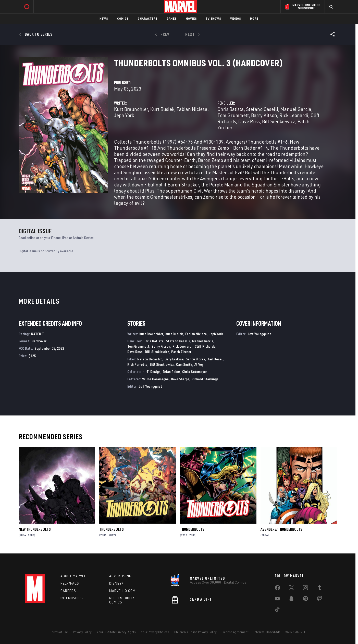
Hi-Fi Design (151, 371)
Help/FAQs (70, 583)
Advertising (120, 576)
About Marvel (73, 576)
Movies (191, 18)
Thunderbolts (111, 529)
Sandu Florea (195, 359)
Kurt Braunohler (131, 109)
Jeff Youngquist (150, 386)
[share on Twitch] (319, 600)
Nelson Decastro (150, 359)
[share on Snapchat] (291, 600)
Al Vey (199, 364)
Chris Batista (231, 109)
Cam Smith (184, 364)
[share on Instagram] (305, 589)
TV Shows (213, 18)
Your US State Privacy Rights (116, 632)
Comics (123, 18)
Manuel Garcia (296, 109)
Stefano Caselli (262, 109)
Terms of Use (59, 632)
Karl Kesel (215, 359)
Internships (72, 598)
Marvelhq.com (122, 591)
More (254, 18)
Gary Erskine (174, 359)
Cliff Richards (205, 346)
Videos (236, 18)
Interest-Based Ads (267, 632)
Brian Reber (171, 371)
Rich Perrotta (137, 364)
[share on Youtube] (277, 600)
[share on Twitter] (291, 589)
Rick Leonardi (294, 115)
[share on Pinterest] (305, 600)
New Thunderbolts (35, 529)
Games (172, 18)
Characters (148, 18)
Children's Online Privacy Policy (195, 632)
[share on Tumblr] (319, 589)
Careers (68, 591)
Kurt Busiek (162, 109)
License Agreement (235, 632)
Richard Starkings (205, 379)
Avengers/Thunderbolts (281, 529)
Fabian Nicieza (192, 109)
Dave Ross (249, 121)
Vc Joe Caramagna (155, 379)
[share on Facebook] (277, 589)
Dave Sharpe (180, 379)
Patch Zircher (181, 352)
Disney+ (116, 583)
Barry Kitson (264, 115)
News (104, 18)
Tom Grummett (233, 115)
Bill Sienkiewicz (279, 121)
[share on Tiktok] (277, 610)
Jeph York (124, 115)
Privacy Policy (82, 632)
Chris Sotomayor (195, 371)
